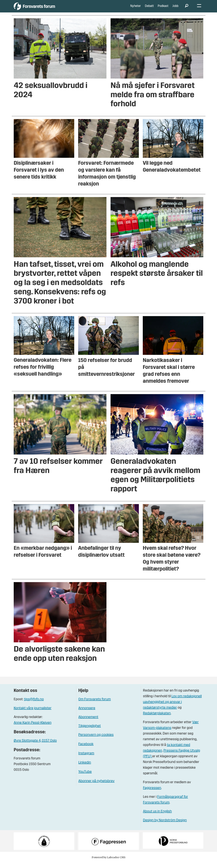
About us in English (157, 817)
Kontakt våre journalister (33, 714)
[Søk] (187, 9)
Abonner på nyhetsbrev (96, 786)
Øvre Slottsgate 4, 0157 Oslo (35, 746)
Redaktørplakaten (157, 719)
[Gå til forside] (47, 9)
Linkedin (85, 768)
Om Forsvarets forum (95, 705)
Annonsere (87, 714)
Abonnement (88, 722)
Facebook (86, 749)
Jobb (175, 9)
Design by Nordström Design (165, 826)
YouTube (85, 777)
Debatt (149, 9)
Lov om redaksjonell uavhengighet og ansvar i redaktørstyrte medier (172, 707)
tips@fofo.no (34, 705)
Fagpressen (152, 793)
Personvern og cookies (96, 740)
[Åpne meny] (199, 9)
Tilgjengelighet (90, 731)
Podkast (163, 9)
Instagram (86, 759)
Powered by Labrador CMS (109, 863)
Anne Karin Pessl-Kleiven (33, 728)
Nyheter (136, 9)
